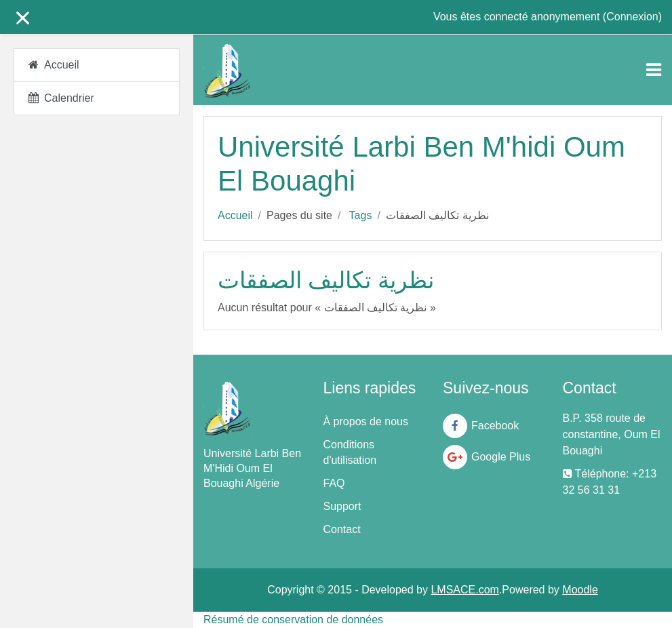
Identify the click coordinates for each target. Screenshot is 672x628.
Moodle (580, 590)
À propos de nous (366, 421)
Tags (361, 215)
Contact (342, 529)
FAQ (334, 483)
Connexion (632, 17)
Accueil (235, 215)
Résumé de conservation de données (293, 620)
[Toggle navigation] (654, 70)
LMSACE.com (465, 590)
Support (342, 506)
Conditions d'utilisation (350, 452)
